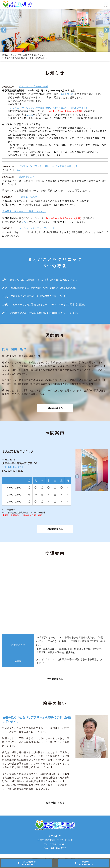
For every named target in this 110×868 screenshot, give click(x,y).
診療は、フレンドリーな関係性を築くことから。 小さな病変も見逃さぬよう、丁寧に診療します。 (25, 56)
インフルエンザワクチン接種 (34, 86)
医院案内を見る (55, 531)
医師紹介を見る (55, 409)
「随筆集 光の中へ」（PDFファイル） (24, 211)
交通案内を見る (55, 681)
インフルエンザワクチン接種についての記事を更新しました (50, 166)
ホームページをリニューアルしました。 (39, 228)
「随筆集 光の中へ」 (30, 197)
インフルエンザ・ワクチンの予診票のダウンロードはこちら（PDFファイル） (48, 108)
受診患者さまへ (27, 177)
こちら (30, 115)
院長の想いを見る (55, 806)
